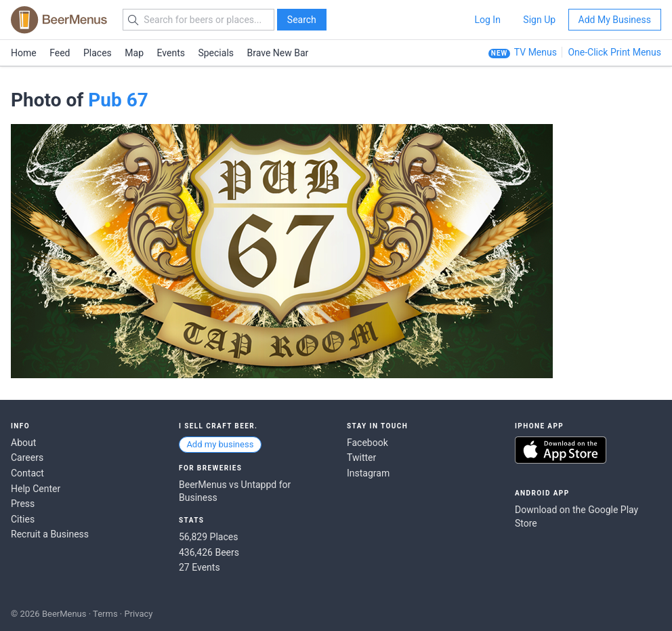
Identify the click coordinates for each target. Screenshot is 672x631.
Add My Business (615, 20)
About (23, 443)
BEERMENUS (59, 20)
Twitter (361, 457)
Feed (60, 53)
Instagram (368, 473)
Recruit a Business (50, 534)
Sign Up (539, 20)
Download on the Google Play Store (576, 516)
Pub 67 (118, 100)
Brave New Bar (278, 53)
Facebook (367, 443)
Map (134, 53)
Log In (487, 20)
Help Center (36, 489)
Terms (105, 614)
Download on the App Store (561, 450)
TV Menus (535, 52)
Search (302, 20)
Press (23, 504)
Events (171, 53)
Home (24, 53)
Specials (216, 53)
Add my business (220, 444)
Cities (23, 519)
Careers (27, 457)
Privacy (138, 614)
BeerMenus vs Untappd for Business (235, 491)
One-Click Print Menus (614, 52)
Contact (27, 473)
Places (98, 53)
